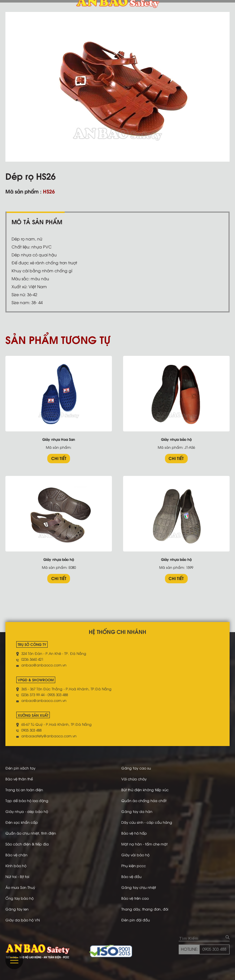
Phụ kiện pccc (134, 866)
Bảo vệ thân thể (19, 779)
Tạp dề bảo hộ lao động (27, 800)
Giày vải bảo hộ (135, 855)
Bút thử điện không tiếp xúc (145, 790)
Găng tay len (17, 909)
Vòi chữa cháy (134, 779)
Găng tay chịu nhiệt (139, 887)
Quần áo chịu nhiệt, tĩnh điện (31, 833)
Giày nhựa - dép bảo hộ (27, 811)
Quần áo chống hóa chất (144, 800)
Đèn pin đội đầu (136, 920)
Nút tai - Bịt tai (17, 876)
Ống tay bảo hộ (19, 898)
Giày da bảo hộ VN (23, 920)
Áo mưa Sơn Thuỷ (20, 887)
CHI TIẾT (59, 458)
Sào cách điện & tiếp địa (27, 844)
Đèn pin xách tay (20, 768)
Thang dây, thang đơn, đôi (145, 909)
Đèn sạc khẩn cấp (22, 822)
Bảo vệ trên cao (135, 898)
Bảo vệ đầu (131, 876)
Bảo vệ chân (16, 855)
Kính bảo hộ (16, 866)
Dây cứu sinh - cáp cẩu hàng (147, 822)
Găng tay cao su (136, 768)
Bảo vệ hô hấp (134, 833)
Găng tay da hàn (137, 811)
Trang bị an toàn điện (24, 790)
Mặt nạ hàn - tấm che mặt (144, 844)
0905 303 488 (214, 949)
